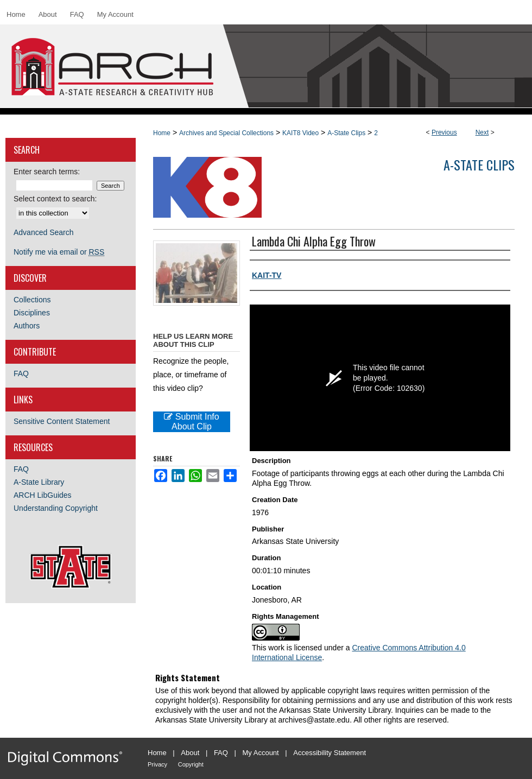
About (190, 753)
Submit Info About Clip (191, 422)
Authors (27, 326)
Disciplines (32, 313)
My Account (261, 753)
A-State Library (39, 482)
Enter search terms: (47, 172)
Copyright (191, 764)
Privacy (157, 764)
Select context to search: (55, 199)
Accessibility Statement (330, 753)
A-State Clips (346, 133)
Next (482, 132)
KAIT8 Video (300, 133)
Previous (444, 132)
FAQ (21, 373)
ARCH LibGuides (43, 495)
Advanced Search (44, 232)
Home (162, 133)
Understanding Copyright (56, 508)
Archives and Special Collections (226, 133)
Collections (32, 300)
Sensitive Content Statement (62, 421)
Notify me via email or (59, 252)
